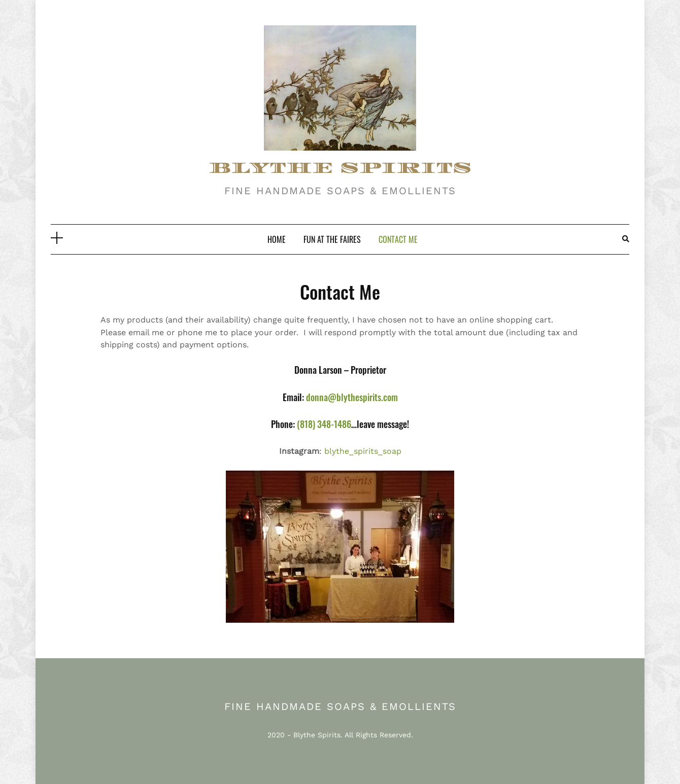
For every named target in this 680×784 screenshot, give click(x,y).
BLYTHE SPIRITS (340, 168)
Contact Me (398, 239)
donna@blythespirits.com (351, 397)
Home (277, 239)
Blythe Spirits (317, 735)
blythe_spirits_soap (363, 451)
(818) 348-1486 (324, 424)
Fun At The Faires (332, 239)
